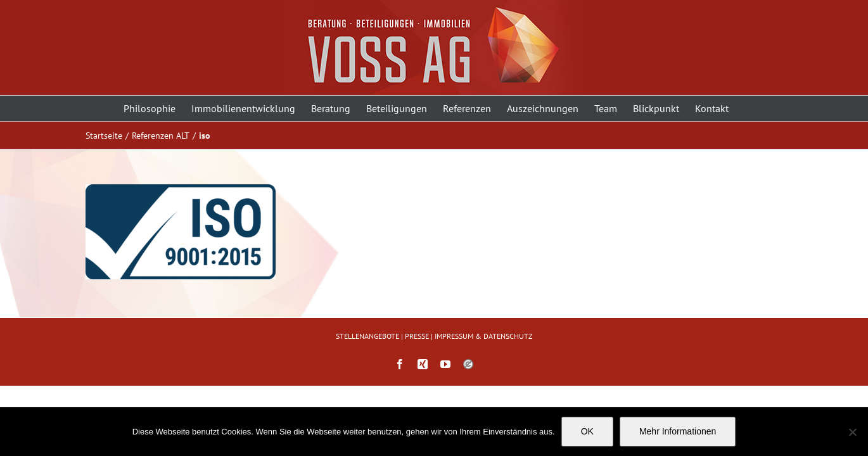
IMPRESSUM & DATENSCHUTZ (484, 336)
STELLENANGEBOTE (367, 336)
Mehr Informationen (678, 431)
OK (587, 431)
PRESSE (417, 336)
